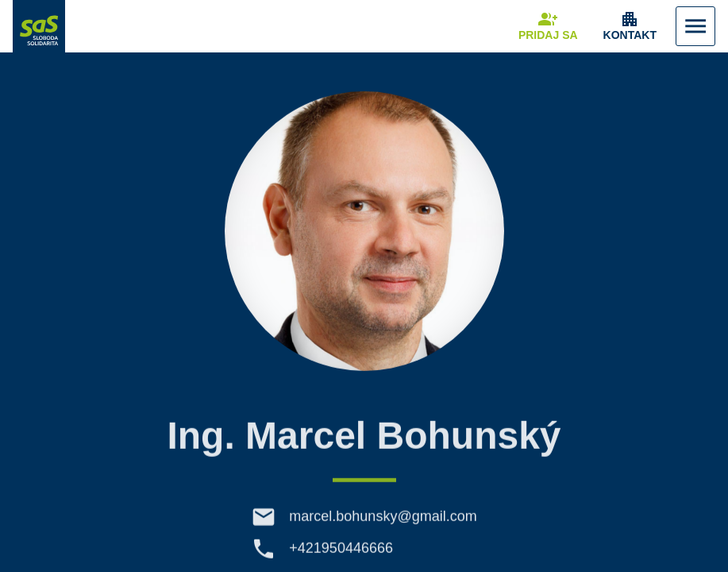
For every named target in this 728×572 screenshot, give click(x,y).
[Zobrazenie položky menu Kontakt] (630, 26)
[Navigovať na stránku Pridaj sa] (548, 26)
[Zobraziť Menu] (695, 26)
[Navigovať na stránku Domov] (39, 26)
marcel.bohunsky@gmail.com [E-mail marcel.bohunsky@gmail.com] (383, 521)
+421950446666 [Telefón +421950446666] (341, 553)
